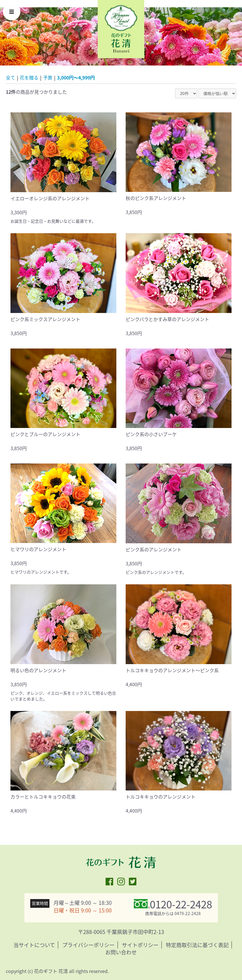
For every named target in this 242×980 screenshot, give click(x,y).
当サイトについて (34, 945)
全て (10, 77)
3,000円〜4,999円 (76, 77)
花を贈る (29, 77)
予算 (48, 77)
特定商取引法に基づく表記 (197, 945)
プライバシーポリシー (88, 945)
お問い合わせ (121, 952)
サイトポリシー (140, 945)
